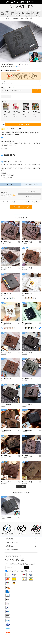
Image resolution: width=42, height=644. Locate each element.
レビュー (11, 184)
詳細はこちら (5, 149)
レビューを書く (30, 192)
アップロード (36, 91)
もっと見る (21, 487)
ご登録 (26, 567)
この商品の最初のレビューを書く (21, 207)
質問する (30, 196)
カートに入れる (23, 124)
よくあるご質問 (31, 184)
